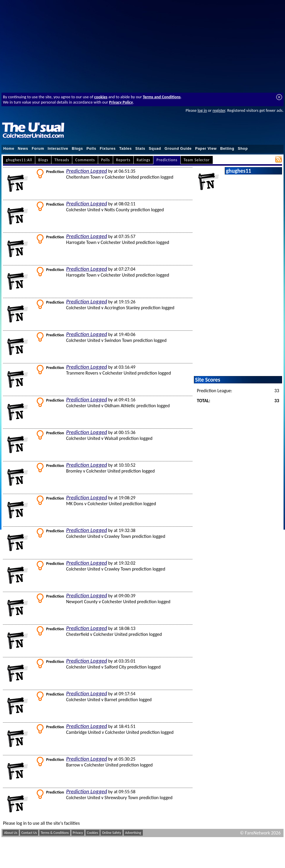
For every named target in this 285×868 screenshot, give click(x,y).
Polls (91, 149)
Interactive (58, 149)
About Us (11, 833)
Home (9, 149)
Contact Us (29, 833)
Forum (38, 149)
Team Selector (197, 160)
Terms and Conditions (162, 97)
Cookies (93, 833)
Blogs (77, 149)
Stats (140, 149)
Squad (155, 149)
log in (202, 110)
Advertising (133, 833)
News (23, 149)
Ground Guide (178, 149)
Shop (243, 149)
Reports (123, 160)
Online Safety (112, 833)
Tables (126, 149)
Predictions (167, 160)
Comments (85, 160)
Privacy (78, 833)
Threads (62, 160)
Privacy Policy (121, 102)
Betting (227, 149)
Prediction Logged (87, 171)
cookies (101, 97)
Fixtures (108, 149)
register (219, 110)
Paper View (206, 149)
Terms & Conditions (55, 833)
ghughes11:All (19, 160)
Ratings (144, 160)
